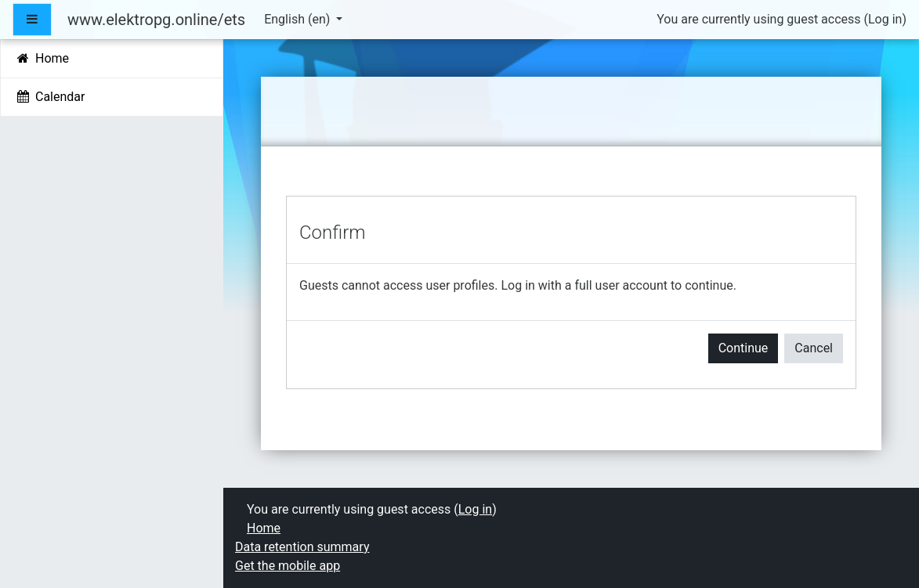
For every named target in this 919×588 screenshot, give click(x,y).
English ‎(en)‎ (298, 19)
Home (264, 528)
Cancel (814, 348)
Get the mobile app (288, 566)
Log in (885, 19)
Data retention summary (302, 547)
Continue (744, 348)
